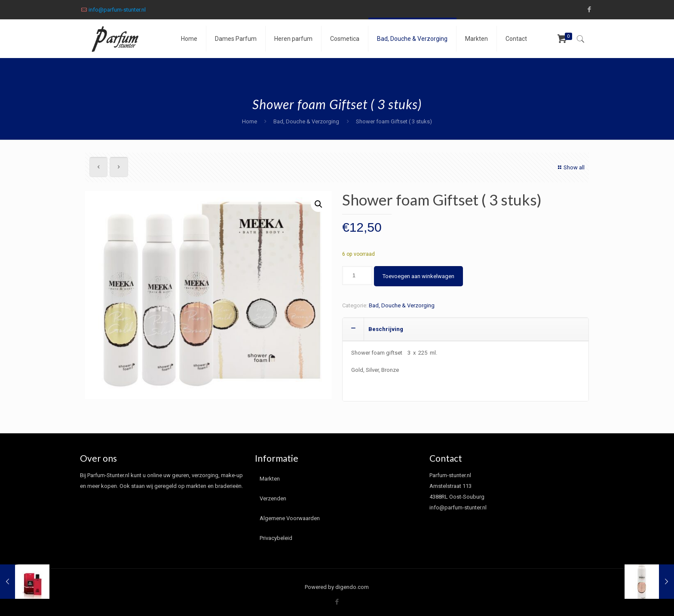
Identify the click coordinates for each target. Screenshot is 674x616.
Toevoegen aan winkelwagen (418, 276)
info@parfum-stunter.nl (117, 10)
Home (250, 121)
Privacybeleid (276, 538)
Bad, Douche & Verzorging (306, 121)
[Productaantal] (357, 276)
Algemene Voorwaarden (290, 518)
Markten (270, 479)
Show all (570, 167)
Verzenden (273, 498)
